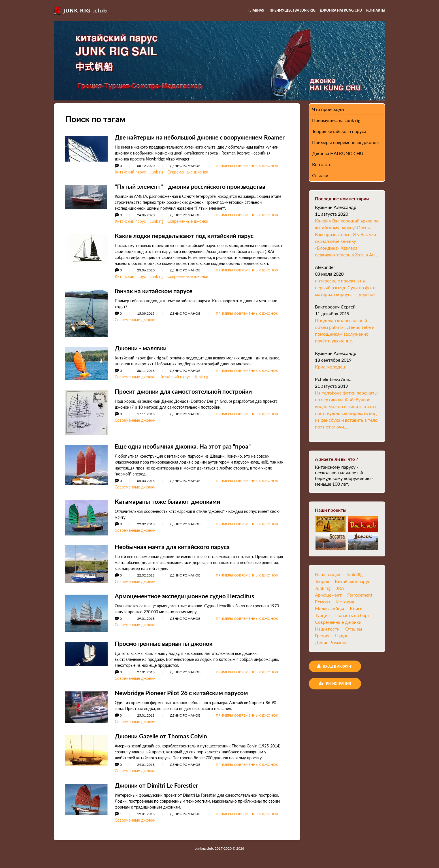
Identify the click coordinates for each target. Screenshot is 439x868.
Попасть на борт (353, 615)
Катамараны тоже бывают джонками (169, 507)
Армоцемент (328, 595)
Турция (322, 615)
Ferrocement (360, 595)
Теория (322, 581)
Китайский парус (130, 178)
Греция (322, 636)
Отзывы (354, 629)
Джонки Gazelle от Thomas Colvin (163, 742)
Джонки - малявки (142, 354)
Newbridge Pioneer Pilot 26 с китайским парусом (185, 698)
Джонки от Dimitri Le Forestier (159, 791)
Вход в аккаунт (335, 666)
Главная (256, 10)
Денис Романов (331, 642)
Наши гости (327, 629)
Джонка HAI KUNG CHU (341, 10)
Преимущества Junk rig (293, 10)
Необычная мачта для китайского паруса (175, 552)
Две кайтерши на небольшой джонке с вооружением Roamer (193, 140)
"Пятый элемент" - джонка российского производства (194, 192)
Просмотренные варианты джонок (166, 649)
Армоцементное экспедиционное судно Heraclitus (189, 602)
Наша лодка (328, 574)
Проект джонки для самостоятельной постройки (187, 397)
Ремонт (323, 602)
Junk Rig (354, 574)
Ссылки (320, 175)
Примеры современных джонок (247, 171)
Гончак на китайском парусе (156, 296)
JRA (340, 588)
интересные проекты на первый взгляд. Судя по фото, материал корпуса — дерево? (346, 287)
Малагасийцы (330, 608)
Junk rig (157, 178)
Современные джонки (188, 178)
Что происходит (329, 109)
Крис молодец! (331, 367)
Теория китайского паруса (339, 131)
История (345, 602)
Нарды (342, 636)
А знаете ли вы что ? (336, 459)
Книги (356, 608)
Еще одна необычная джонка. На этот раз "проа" (186, 452)
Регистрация (335, 683)
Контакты (376, 10)
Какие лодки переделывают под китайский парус (188, 241)
